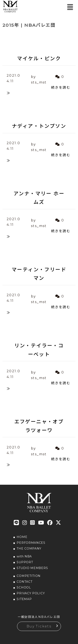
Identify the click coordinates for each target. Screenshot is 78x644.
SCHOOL (24, 587)
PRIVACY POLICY (31, 593)
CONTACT (24, 582)
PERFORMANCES (31, 543)
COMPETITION (29, 576)
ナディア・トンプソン (39, 126)
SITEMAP (24, 599)
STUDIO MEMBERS (32, 568)
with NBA (24, 556)
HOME (22, 537)
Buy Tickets (39, 626)
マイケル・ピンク (39, 58)
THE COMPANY (29, 549)
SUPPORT (25, 562)
